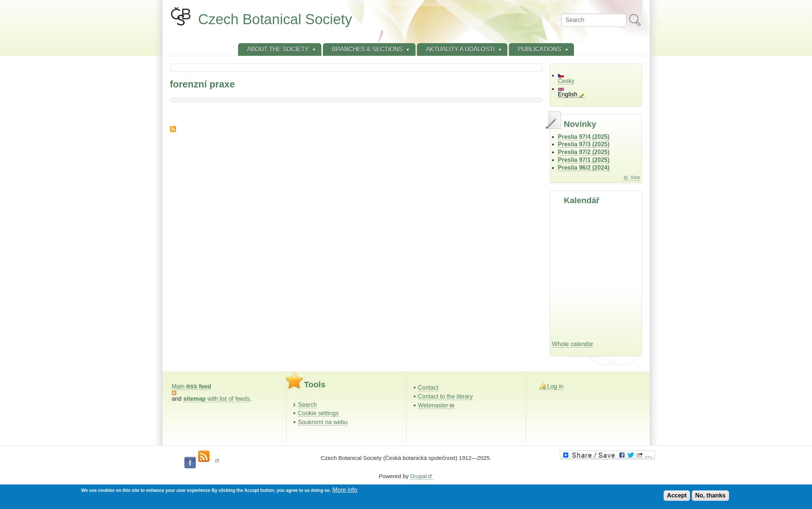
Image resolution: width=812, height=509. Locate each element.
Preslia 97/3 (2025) (584, 144)
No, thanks (710, 495)
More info (345, 490)
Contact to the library (446, 396)
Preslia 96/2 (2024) (584, 168)
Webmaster (437, 405)
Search (307, 405)
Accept (677, 495)
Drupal (422, 476)
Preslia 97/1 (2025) (584, 160)
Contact (428, 388)
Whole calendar (573, 344)
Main (192, 386)
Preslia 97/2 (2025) (584, 152)
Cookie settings (318, 413)
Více (635, 177)
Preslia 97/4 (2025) (584, 137)
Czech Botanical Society (275, 19)
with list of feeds (217, 399)
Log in (555, 386)
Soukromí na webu (323, 422)
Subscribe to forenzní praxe (173, 129)
